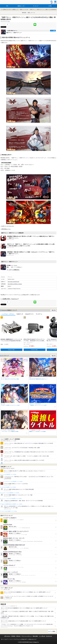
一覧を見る (53, 310)
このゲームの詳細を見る (14, 270)
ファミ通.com (42, 636)
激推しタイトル (31, 13)
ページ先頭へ (53, 631)
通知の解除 (35, 636)
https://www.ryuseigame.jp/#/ (13, 282)
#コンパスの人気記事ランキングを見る (9, 474)
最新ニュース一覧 (24, 9)
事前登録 (24, 13)
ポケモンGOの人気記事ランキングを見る (9, 511)
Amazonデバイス (29, 314)
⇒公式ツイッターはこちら (7, 226)
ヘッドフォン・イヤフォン (8, 314)
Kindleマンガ (20, 314)
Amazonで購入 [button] (12, 350)
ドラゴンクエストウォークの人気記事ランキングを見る (12, 482)
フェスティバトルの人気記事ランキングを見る (10, 493)
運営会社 (18, 636)
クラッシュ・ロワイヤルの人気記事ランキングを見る (12, 498)
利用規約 (13, 636)
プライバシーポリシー (27, 636)
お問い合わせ (7, 636)
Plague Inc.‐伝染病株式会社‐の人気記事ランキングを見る (12, 504)
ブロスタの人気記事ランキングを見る (9, 487)
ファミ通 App (6, 2)
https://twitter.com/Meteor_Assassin (15, 284)
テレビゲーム (39, 314)
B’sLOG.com (49, 636)
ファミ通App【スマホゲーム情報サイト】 (10, 9)
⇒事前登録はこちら (6, 229)
